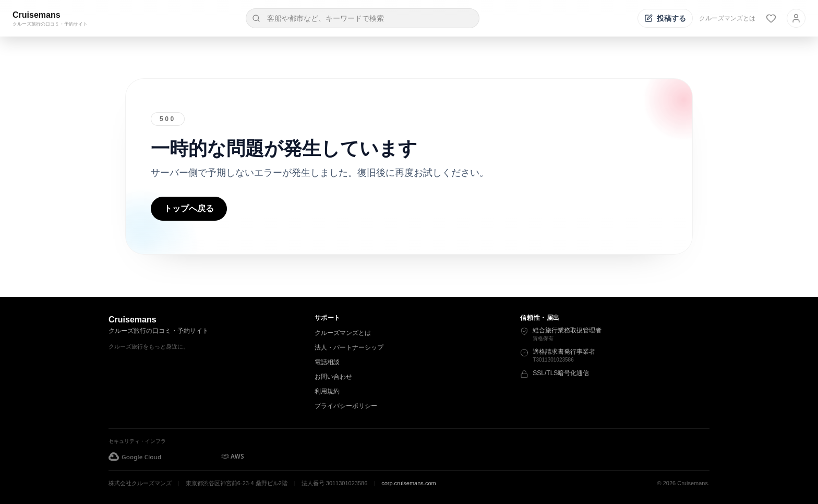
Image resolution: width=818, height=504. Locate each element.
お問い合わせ (333, 377)
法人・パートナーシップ (349, 347)
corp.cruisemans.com (409, 483)
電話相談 (327, 362)
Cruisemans (37, 15)
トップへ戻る (189, 208)
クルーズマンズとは (727, 18)
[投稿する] (665, 18)
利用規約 (327, 391)
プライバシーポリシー (346, 406)
